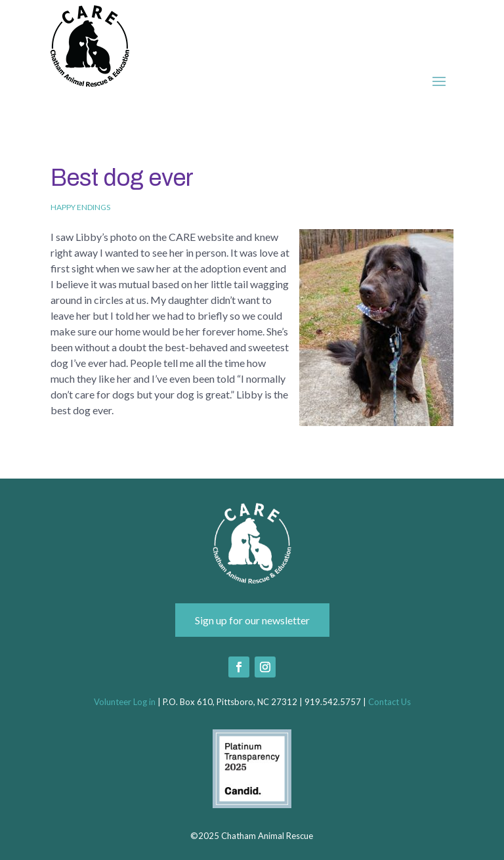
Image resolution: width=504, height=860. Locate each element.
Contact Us (389, 702)
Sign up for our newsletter (252, 620)
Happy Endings (80, 207)
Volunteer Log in (125, 702)
